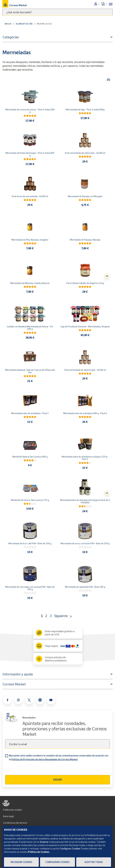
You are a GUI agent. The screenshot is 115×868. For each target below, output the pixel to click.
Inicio (8, 24)
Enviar (58, 780)
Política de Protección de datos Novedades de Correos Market (45, 759)
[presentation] (29, 769)
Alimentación (24, 24)
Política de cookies (12, 810)
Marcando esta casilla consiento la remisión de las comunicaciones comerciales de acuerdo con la (59, 757)
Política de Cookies (39, 852)
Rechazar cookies (21, 862)
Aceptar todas (94, 862)
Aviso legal (8, 816)
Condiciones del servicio (15, 823)
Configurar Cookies (58, 862)
